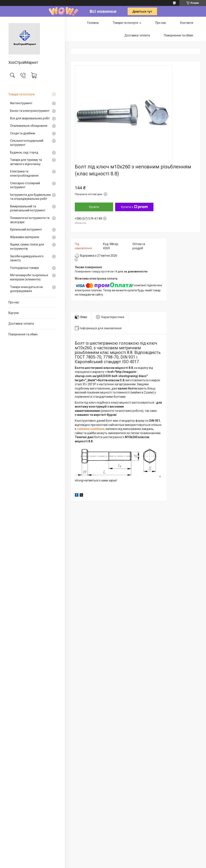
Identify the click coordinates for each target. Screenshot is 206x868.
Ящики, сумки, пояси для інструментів (27, 247)
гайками (83, 429)
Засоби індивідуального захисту (27, 258)
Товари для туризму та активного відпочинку (26, 162)
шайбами (98, 429)
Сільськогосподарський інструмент (27, 143)
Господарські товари (24, 268)
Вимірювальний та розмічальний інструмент (28, 208)
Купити (94, 207)
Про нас (14, 302)
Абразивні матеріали (25, 237)
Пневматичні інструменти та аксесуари (30, 220)
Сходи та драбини (23, 133)
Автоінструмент (21, 103)
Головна (93, 23)
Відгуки (14, 313)
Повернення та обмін (23, 334)
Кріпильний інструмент (26, 229)
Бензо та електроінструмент (30, 111)
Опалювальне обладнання (29, 126)
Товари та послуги (21, 94)
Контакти (187, 23)
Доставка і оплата (21, 324)
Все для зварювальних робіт (30, 118)
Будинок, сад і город (24, 152)
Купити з (134, 207)
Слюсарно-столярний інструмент (25, 185)
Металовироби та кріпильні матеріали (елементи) (29, 277)
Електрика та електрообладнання (24, 173)
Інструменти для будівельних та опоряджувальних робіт (30, 197)
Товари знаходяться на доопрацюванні (26, 289)
